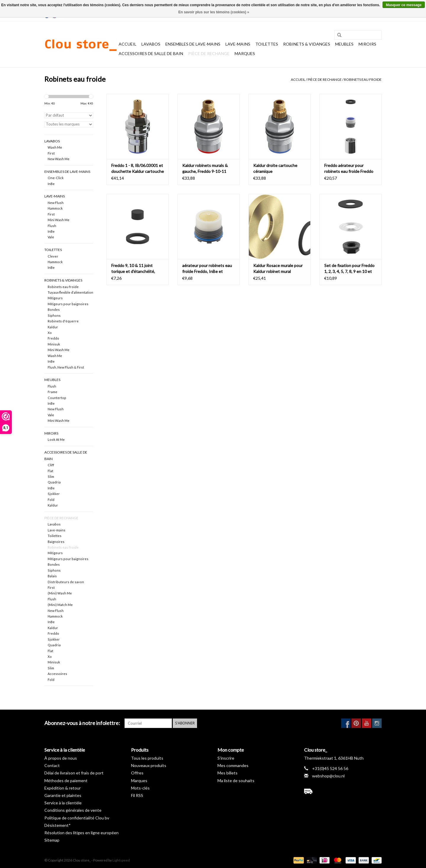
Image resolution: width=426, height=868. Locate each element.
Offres (137, 773)
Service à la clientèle (63, 803)
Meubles (344, 44)
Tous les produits (147, 758)
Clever (53, 256)
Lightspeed (121, 860)
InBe (51, 184)
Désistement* (58, 825)
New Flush (56, 203)
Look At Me (56, 439)
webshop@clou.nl (328, 776)
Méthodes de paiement (66, 781)
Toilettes (267, 44)
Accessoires (57, 674)
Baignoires (56, 542)
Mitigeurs (55, 298)
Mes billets (227, 773)
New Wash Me (59, 159)
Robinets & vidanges (307, 44)
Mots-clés (140, 788)
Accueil (128, 44)
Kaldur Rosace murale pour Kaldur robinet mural (278, 268)
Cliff (51, 465)
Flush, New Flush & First (66, 367)
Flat (50, 471)
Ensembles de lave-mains (193, 44)
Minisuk (54, 344)
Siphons (54, 315)
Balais (52, 576)
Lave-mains (238, 44)
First (51, 153)
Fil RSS (137, 795)
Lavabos (151, 44)
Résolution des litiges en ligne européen (82, 833)
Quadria (54, 482)
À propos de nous (61, 758)
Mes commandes (233, 765)
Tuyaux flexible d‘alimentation (70, 292)
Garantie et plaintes (63, 795)
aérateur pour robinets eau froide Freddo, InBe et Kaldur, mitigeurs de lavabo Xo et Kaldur (207, 269)
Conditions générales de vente (73, 810)
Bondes (54, 310)
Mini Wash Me (59, 220)
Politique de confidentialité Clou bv (77, 818)
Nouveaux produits (149, 765)
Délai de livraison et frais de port (74, 773)
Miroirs (367, 44)
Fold (51, 500)
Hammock (55, 208)
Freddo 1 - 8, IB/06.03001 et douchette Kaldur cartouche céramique (138, 169)
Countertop (57, 398)
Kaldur (53, 327)
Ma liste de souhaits (236, 781)
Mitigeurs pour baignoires (68, 304)
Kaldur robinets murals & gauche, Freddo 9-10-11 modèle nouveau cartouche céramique (207, 169)
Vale (51, 237)
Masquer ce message (404, 5)
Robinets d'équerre (63, 321)
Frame (53, 392)
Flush (52, 226)
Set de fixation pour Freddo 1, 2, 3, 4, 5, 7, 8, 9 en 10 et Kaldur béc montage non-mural (349, 269)
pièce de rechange (209, 53)
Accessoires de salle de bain (151, 53)
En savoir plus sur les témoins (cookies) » (214, 12)
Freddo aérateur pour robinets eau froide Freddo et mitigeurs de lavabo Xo (349, 169)
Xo (50, 333)
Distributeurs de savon (66, 582)
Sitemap (52, 840)
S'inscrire (226, 758)
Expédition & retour (63, 788)
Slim (51, 476)
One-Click (56, 178)
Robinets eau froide (363, 79)
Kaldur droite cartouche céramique (275, 168)
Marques (245, 53)
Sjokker (54, 494)
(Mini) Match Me (60, 605)
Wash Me (55, 147)
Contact (52, 765)
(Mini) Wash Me (60, 593)
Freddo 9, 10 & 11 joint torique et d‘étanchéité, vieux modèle (133, 269)
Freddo (53, 338)
